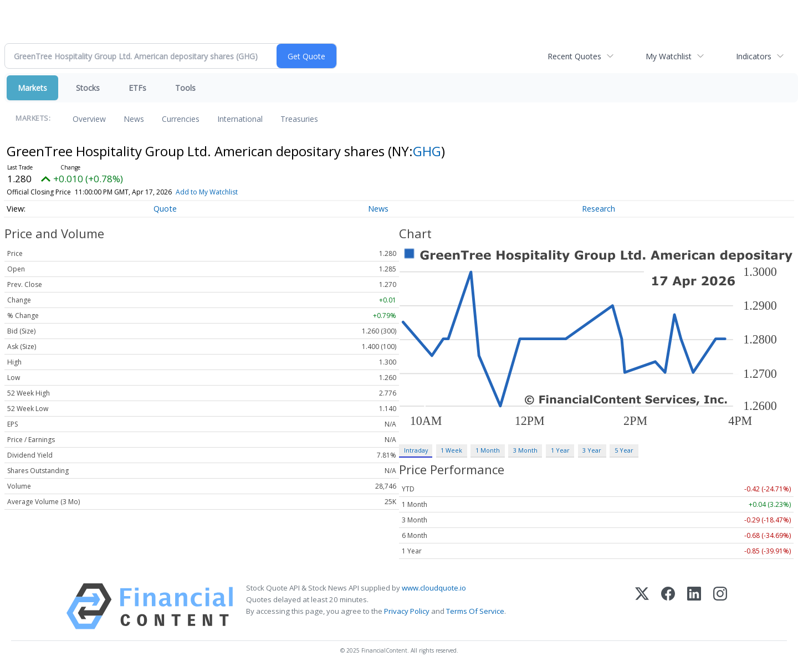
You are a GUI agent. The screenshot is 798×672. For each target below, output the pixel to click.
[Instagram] (720, 606)
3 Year (592, 450)
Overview (89, 119)
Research (598, 209)
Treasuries (299, 119)
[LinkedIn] (694, 606)
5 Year (624, 450)
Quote (165, 209)
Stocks (88, 88)
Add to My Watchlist (207, 192)
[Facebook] (668, 606)
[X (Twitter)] (642, 606)
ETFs (137, 88)
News (134, 119)
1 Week (451, 450)
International (240, 119)
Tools (185, 88)
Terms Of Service (475, 611)
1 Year (560, 450)
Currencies (181, 119)
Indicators (754, 56)
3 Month (525, 450)
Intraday (416, 450)
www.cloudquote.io (434, 588)
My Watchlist (669, 56)
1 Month (488, 450)
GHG (427, 151)
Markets (32, 88)
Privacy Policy (407, 611)
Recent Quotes (574, 56)
